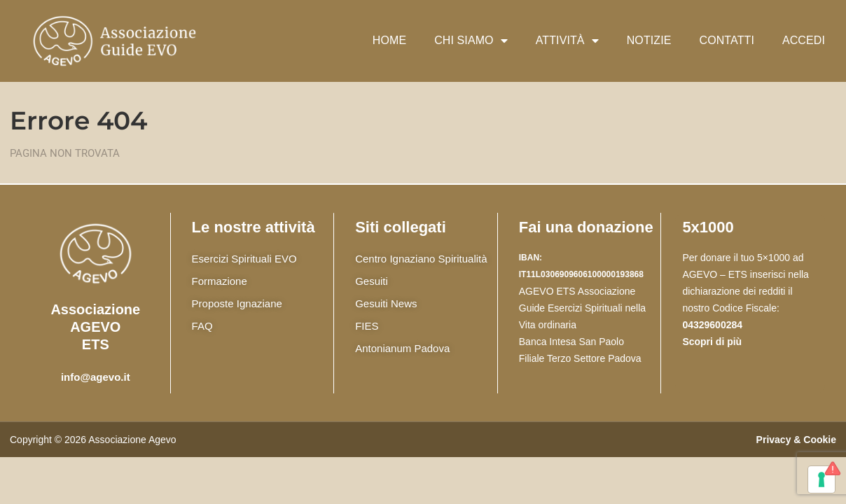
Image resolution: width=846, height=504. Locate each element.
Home (389, 40)
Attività (567, 41)
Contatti (727, 40)
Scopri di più (712, 342)
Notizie (649, 40)
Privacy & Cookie (796, 440)
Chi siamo (471, 41)
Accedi (804, 40)
